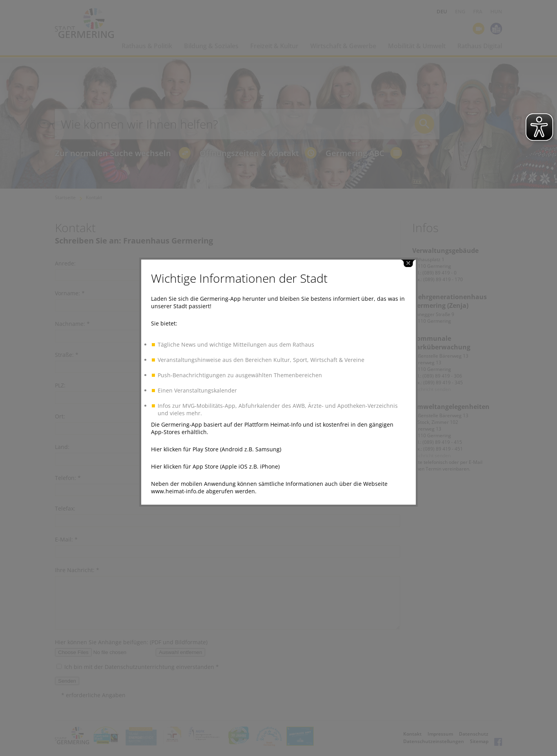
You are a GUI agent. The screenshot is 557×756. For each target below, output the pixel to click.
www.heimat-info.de (178, 484)
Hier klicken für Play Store (185, 442)
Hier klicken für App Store (185, 459)
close (408, 256)
